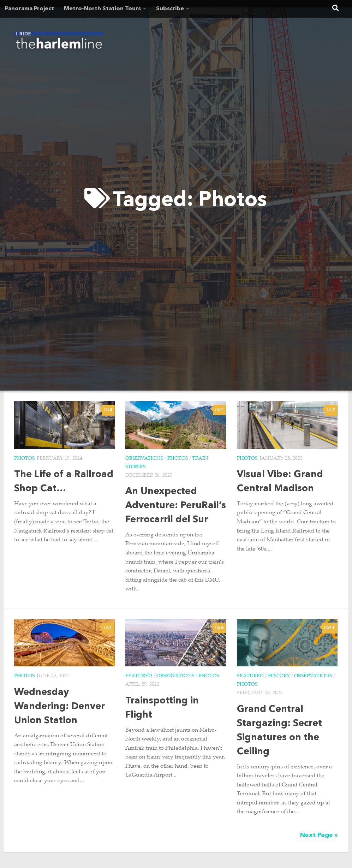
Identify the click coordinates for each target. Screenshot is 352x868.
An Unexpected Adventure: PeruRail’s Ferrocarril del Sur (176, 506)
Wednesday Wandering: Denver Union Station (59, 707)
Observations (144, 459)
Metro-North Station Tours (102, 9)
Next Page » (319, 835)
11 (330, 628)
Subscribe (170, 9)
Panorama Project (29, 9)
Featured (139, 676)
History (279, 676)
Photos (24, 459)
